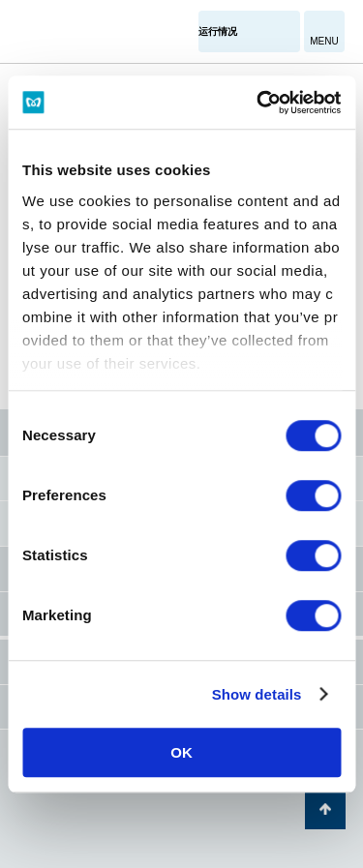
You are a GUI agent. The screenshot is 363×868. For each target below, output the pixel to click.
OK (181, 752)
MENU (324, 41)
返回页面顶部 (325, 809)
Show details (257, 694)
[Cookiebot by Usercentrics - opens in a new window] (258, 103)
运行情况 (218, 31)
